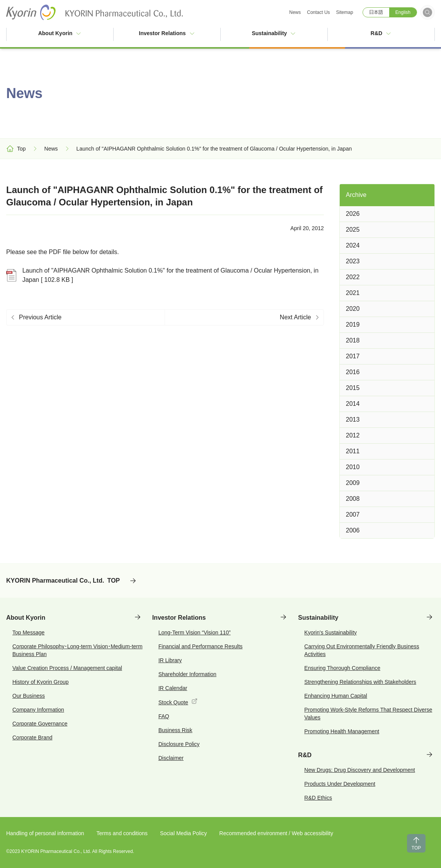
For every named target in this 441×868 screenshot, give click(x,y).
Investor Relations (167, 33)
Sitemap (345, 12)
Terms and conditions (122, 833)
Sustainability (274, 33)
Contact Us (318, 12)
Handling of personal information (45, 833)
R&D (381, 33)
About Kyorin (60, 33)
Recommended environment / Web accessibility (276, 833)
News (295, 12)
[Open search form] (427, 12)
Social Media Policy (183, 833)
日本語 (376, 12)
